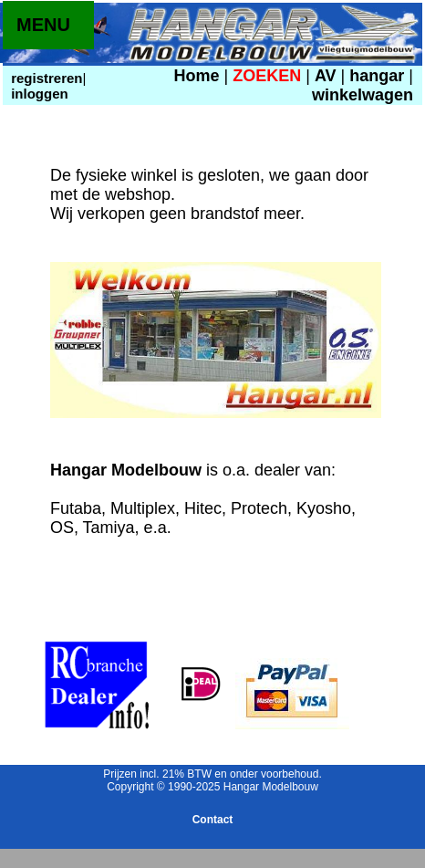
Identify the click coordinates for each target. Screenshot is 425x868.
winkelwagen (363, 95)
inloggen (38, 94)
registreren (45, 78)
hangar (377, 76)
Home (197, 76)
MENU (43, 25)
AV (328, 76)
